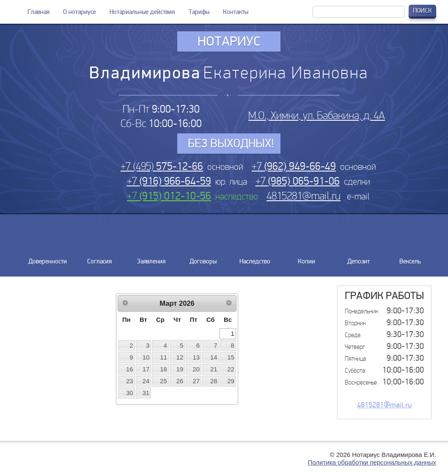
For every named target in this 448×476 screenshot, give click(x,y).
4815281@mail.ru (304, 196)
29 (231, 381)
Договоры (203, 258)
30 (130, 393)
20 (197, 369)
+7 (294, 166)
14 (214, 357)
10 (146, 357)
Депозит (358, 258)
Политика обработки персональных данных (372, 462)
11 (164, 357)
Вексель (410, 258)
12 (180, 357)
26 (180, 381)
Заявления (151, 258)
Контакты (236, 12)
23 (130, 381)
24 (146, 381)
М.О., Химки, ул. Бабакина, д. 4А (317, 115)
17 (146, 369)
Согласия (99, 258)
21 (214, 369)
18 (164, 369)
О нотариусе (80, 12)
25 (164, 381)
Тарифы (199, 12)
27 (197, 381)
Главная (38, 12)
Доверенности (48, 258)
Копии (307, 258)
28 (214, 381)
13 (197, 357)
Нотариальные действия (142, 12)
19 (180, 369)
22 (231, 369)
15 (231, 357)
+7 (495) (162, 166)
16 (130, 369)
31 (146, 393)
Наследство (255, 258)
